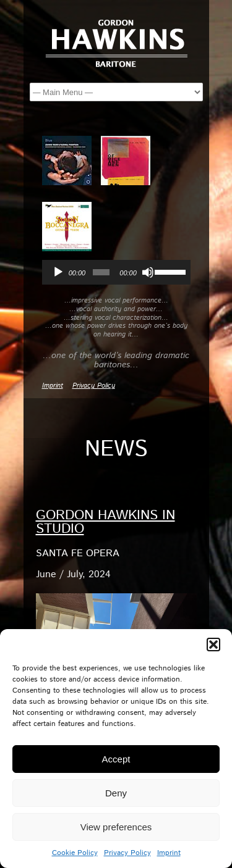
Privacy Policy (127, 853)
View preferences (116, 827)
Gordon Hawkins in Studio (105, 522)
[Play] (58, 272)
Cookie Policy (75, 853)
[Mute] (148, 272)
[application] (116, 272)
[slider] (101, 272)
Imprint (169, 853)
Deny (116, 793)
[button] (213, 645)
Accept (116, 759)
